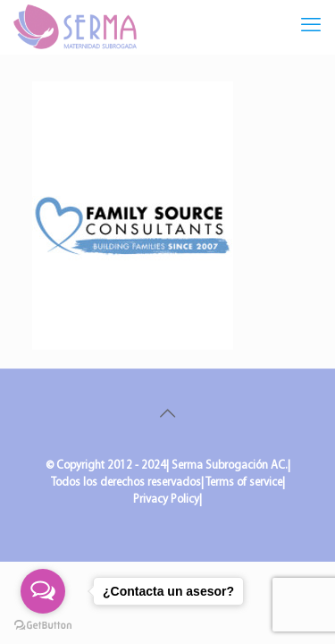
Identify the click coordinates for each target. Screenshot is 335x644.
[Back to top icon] (168, 415)
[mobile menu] (311, 27)
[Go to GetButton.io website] (43, 626)
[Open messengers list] (43, 591)
